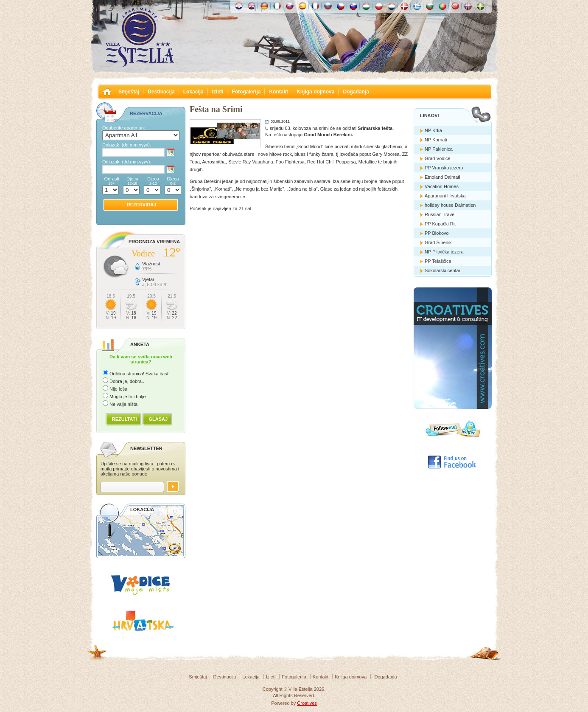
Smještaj (129, 92)
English (252, 6)
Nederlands (392, 6)
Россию (328, 6)
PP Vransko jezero (444, 168)
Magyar (366, 6)
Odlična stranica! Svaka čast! (140, 374)
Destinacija (161, 92)
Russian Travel (440, 214)
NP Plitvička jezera (444, 252)
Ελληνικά (417, 6)
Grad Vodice (438, 158)
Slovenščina (353, 6)
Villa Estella (140, 37)
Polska (379, 6)
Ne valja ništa (123, 404)
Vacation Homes (442, 186)
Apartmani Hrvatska (445, 196)
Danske (404, 6)
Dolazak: (127, 145)
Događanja (356, 92)
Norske (468, 6)
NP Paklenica (439, 149)
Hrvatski (239, 6)
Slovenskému (290, 6)
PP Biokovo (437, 233)
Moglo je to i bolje (128, 397)
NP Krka (433, 130)
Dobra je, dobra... (127, 381)
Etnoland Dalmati (442, 177)
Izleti (218, 92)
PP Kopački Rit (440, 224)
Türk (455, 6)
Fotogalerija (246, 92)
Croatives (307, 703)
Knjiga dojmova (315, 92)
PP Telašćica (438, 261)
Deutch (264, 6)
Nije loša (118, 389)
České (341, 6)
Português (442, 6)
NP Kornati (436, 140)
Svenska (481, 6)
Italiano (277, 6)
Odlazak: (127, 162)
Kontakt (279, 92)
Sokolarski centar (442, 270)
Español (302, 6)
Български (430, 6)
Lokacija (193, 92)
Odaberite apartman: (124, 128)
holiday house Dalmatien (450, 205)
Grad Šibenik (438, 242)
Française (315, 6)
